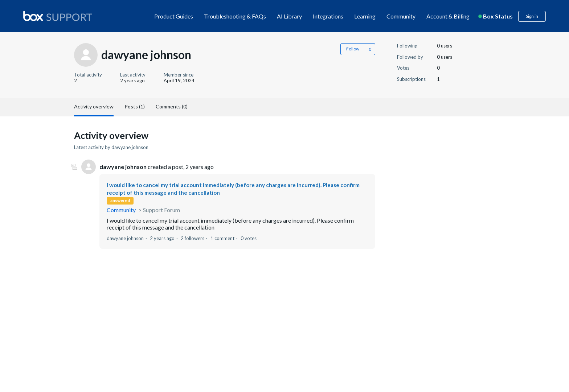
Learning (365, 16)
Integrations (328, 16)
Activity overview (94, 106)
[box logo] (58, 16)
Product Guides (174, 16)
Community (401, 16)
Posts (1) (135, 106)
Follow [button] (353, 49)
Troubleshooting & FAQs (235, 16)
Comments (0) (172, 106)
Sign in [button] (532, 16)
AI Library (289, 16)
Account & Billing (448, 16)
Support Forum (161, 210)
